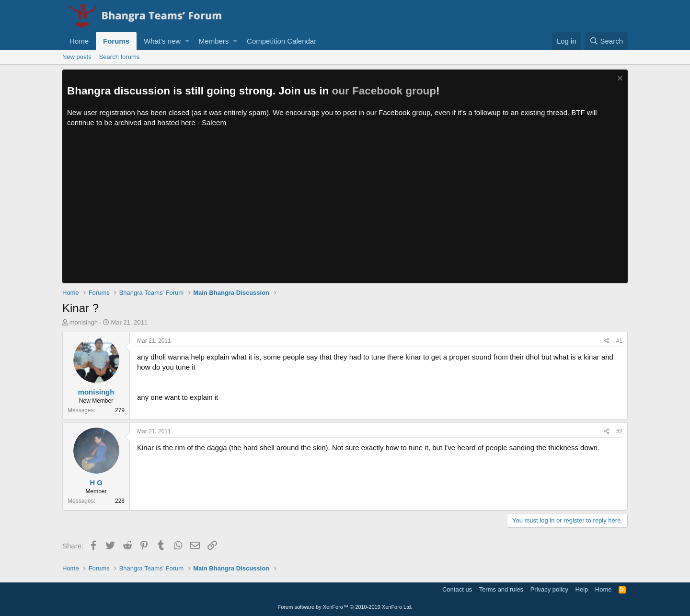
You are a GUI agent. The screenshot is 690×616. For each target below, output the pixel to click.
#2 (619, 431)
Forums (116, 41)
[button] (187, 41)
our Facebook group (384, 91)
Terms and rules (501, 589)
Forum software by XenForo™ (345, 607)
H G (96, 482)
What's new (162, 41)
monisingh (84, 322)
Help (582, 589)
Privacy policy (549, 589)
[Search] (606, 41)
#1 (619, 341)
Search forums (120, 57)
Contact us (457, 589)
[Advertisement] (345, 211)
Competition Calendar (282, 41)
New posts (77, 57)
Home (79, 41)
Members (214, 41)
